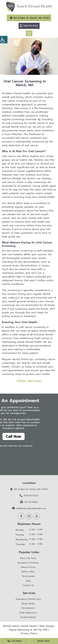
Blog (28, 581)
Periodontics (28, 608)
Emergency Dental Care (28, 599)
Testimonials (28, 576)
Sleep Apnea (28, 604)
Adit (45, 630)
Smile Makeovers (28, 613)
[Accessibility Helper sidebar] (4, 40)
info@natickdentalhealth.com (29, 508)
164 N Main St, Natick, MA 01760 (31, 18)
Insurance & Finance (28, 563)
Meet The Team (28, 558)
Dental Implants (28, 617)
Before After (28, 572)
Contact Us (28, 585)
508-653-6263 (31, 26)
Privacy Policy (29, 633)
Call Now (14, 436)
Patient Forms (28, 567)
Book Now (44, 641)
